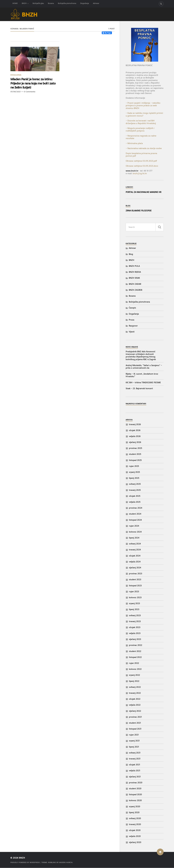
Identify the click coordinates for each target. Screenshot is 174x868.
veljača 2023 (135, 633)
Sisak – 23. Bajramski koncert (139, 388)
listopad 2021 (135, 729)
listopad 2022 (135, 657)
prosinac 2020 (136, 783)
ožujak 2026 (135, 430)
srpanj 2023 (134, 604)
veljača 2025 (135, 502)
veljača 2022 (135, 705)
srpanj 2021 (134, 741)
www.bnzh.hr (132, 171)
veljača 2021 (135, 771)
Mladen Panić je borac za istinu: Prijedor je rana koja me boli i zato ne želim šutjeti (33, 84)
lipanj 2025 (134, 478)
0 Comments (29, 92)
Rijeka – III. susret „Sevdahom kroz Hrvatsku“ (142, 375)
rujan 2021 (134, 735)
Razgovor (133, 326)
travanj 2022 (135, 693)
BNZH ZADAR (135, 284)
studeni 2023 (135, 580)
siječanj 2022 (135, 711)
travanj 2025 (135, 490)
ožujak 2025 (135, 496)
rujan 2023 (134, 591)
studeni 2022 (135, 651)
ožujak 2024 (135, 556)
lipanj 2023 (134, 609)
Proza (132, 320)
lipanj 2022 (134, 681)
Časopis (132, 308)
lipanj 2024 (134, 538)
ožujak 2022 (135, 699)
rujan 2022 (134, 663)
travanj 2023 (135, 621)
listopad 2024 (135, 520)
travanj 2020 (135, 824)
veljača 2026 (135, 436)
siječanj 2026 (135, 442)
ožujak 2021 (134, 765)
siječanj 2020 (135, 842)
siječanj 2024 (135, 568)
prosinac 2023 (136, 574)
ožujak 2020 (135, 830)
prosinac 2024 (136, 508)
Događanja (85, 4)
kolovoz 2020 (135, 801)
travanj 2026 (135, 424)
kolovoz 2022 (135, 669)
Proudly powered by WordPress (25, 862)
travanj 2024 (135, 550)
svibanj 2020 (135, 818)
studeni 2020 (135, 788)
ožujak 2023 (135, 627)
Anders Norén (66, 862)
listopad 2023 (135, 586)
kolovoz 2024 (135, 532)
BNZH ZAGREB (136, 290)
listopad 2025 (135, 460)
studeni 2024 (135, 514)
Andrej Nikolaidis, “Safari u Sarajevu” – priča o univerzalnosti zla (144, 367)
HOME (15, 4)
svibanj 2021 (135, 753)
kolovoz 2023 (135, 597)
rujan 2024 (134, 526)
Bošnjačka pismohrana (67, 4)
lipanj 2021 (134, 747)
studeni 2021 (135, 723)
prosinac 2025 (136, 448)
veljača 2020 (135, 836)
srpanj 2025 (134, 472)
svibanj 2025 (135, 484)
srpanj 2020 (135, 806)
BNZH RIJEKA (135, 272)
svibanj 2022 (135, 687)
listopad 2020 (135, 795)
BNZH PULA (134, 266)
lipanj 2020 (134, 812)
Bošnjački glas (38, 4)
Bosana (51, 4)
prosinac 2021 (135, 717)
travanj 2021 (135, 759)
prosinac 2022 (136, 645)
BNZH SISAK (134, 278)
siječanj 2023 (135, 639)
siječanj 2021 (135, 777)
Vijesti (132, 332)
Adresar (96, 4)
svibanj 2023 (135, 615)
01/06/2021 (15, 92)
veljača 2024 (135, 562)
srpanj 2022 (134, 675)
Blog (131, 254)
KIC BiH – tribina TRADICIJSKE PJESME (143, 382)
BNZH (24, 4)
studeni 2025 (135, 454)
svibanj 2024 (135, 544)
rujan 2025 (134, 466)
